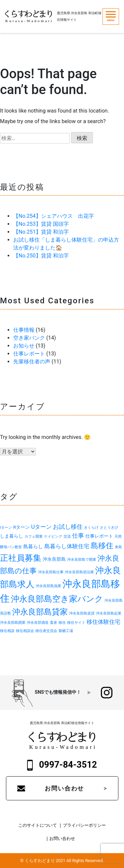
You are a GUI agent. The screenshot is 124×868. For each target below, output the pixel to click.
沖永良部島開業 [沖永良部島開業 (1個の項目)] (13, 623)
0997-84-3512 (62, 765)
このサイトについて (38, 826)
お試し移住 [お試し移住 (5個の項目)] (68, 527)
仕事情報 (24, 330)
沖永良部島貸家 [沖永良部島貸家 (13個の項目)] (40, 612)
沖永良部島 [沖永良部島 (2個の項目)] (54, 559)
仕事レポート (29, 354)
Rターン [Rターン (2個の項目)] (21, 527)
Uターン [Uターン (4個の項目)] (41, 527)
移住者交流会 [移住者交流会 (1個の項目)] (46, 631)
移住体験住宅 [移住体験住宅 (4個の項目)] (103, 622)
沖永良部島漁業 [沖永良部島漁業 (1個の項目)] (48, 586)
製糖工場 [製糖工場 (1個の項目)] (66, 631)
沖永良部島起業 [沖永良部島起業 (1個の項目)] (109, 613)
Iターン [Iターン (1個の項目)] (6, 528)
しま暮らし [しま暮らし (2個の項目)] (12, 536)
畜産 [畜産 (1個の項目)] (54, 623)
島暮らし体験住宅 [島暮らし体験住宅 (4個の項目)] (67, 546)
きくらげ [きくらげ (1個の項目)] (91, 528)
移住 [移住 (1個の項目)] (62, 623)
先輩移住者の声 (32, 362)
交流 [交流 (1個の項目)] (67, 536)
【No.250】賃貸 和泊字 (41, 256)
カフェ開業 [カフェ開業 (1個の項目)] (34, 536)
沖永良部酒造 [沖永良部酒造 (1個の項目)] (38, 623)
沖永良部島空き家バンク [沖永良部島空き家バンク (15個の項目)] (57, 599)
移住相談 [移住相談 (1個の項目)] (7, 631)
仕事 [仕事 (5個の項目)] (78, 535)
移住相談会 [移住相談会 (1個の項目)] (25, 631)
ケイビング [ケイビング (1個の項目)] (53, 536)
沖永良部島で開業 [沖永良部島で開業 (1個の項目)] (82, 560)
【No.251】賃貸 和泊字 (41, 232)
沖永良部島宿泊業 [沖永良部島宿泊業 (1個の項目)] (79, 572)
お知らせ (24, 346)
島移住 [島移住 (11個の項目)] (102, 546)
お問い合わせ (64, 788)
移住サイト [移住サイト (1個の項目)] (76, 623)
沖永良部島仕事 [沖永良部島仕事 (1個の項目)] (51, 572)
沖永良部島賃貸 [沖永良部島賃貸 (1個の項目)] (82, 613)
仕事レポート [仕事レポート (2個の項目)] (99, 536)
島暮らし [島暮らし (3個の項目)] (33, 547)
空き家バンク (29, 338)
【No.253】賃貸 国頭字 (41, 224)
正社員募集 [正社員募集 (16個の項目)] (21, 558)
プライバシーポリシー (84, 826)
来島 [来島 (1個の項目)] (118, 547)
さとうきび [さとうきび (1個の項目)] (109, 528)
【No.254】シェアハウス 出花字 (54, 216)
